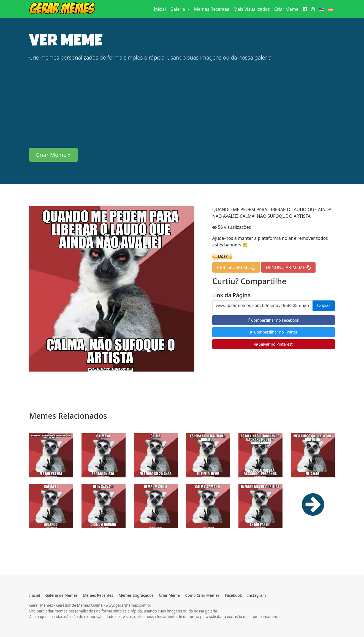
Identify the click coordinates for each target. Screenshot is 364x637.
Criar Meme (286, 9)
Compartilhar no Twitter (273, 332)
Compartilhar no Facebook (273, 320)
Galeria (178, 9)
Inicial (161, 9)
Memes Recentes (212, 9)
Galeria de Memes (61, 595)
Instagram (256, 595)
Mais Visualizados (252, 9)
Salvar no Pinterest (274, 344)
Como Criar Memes (202, 595)
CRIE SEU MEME (236, 267)
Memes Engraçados (136, 595)
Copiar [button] (324, 306)
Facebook (233, 595)
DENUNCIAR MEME (288, 267)
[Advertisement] (182, 105)
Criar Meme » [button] (53, 155)
